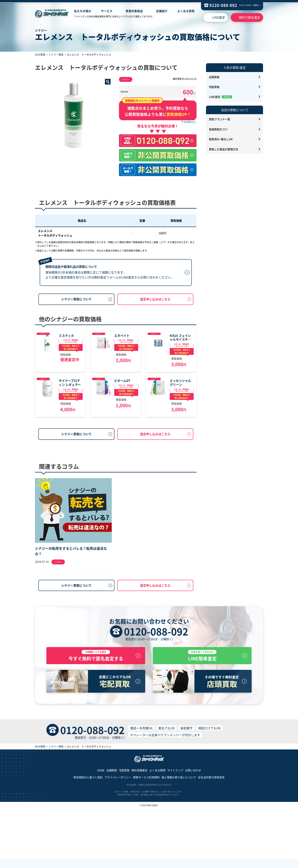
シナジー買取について (76, 327)
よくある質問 (186, 11)
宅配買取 (214, 87)
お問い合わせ (193, 829)
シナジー (126, 79)
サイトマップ (175, 829)
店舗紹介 (162, 11)
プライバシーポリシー (118, 836)
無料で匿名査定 (250, 17)
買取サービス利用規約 (146, 836)
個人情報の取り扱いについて (179, 836)
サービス (107, 11)
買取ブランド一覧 (220, 119)
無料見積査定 (139, 829)
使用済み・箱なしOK (221, 139)
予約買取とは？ (190, 122)
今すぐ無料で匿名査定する (96, 714)
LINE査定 (219, 17)
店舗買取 (112, 829)
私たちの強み (83, 11)
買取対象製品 (134, 11)
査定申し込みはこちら (155, 327)
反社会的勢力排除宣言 (211, 836)
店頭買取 (214, 77)
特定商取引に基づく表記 (88, 836)
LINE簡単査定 (202, 714)
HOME (101, 829)
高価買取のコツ (218, 129)
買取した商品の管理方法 (223, 149)
